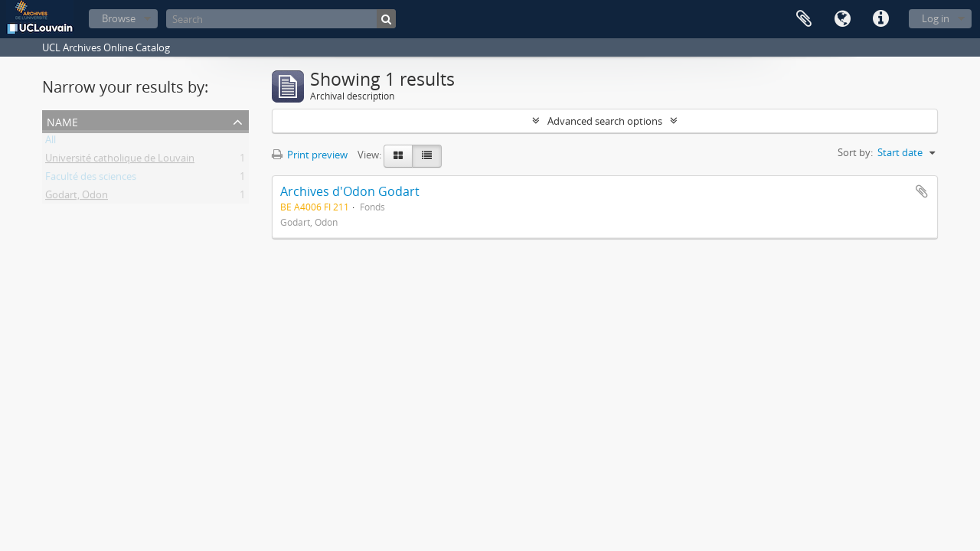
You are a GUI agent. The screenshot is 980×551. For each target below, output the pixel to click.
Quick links (880, 19)
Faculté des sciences (91, 179)
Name (62, 121)
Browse (119, 18)
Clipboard (804, 19)
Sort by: (855, 152)
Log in (936, 18)
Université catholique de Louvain (120, 161)
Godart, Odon (77, 197)
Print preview (310, 155)
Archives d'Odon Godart (350, 191)
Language (842, 19)
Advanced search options (605, 121)
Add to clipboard (922, 191)
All (51, 142)
